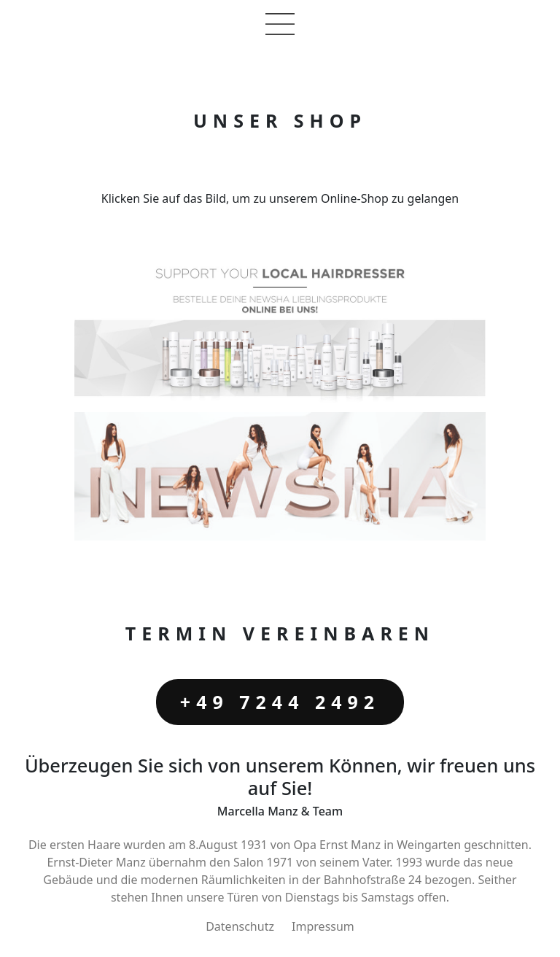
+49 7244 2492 (280, 702)
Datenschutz (240, 926)
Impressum (323, 926)
